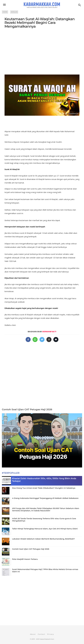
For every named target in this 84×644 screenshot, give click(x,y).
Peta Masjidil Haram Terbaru (25, 559)
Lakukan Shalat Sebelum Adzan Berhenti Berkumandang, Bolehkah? (43, 539)
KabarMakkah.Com (47, 639)
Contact (41, 634)
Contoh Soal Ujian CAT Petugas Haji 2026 (27, 409)
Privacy (51, 634)
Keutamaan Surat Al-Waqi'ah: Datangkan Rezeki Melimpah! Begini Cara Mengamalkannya (40, 23)
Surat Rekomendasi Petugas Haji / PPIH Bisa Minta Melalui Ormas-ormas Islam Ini (45, 570)
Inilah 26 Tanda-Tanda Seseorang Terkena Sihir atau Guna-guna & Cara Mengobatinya (44, 520)
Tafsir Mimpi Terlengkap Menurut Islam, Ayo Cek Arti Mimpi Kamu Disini (45, 529)
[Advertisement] (42, 51)
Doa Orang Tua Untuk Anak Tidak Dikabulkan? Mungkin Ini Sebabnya (44, 488)
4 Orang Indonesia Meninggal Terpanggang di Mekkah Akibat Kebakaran (45, 498)
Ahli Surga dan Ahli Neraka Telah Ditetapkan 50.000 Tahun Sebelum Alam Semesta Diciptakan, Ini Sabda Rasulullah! (46, 510)
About (33, 634)
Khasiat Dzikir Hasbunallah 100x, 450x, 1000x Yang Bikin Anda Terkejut (44, 480)
